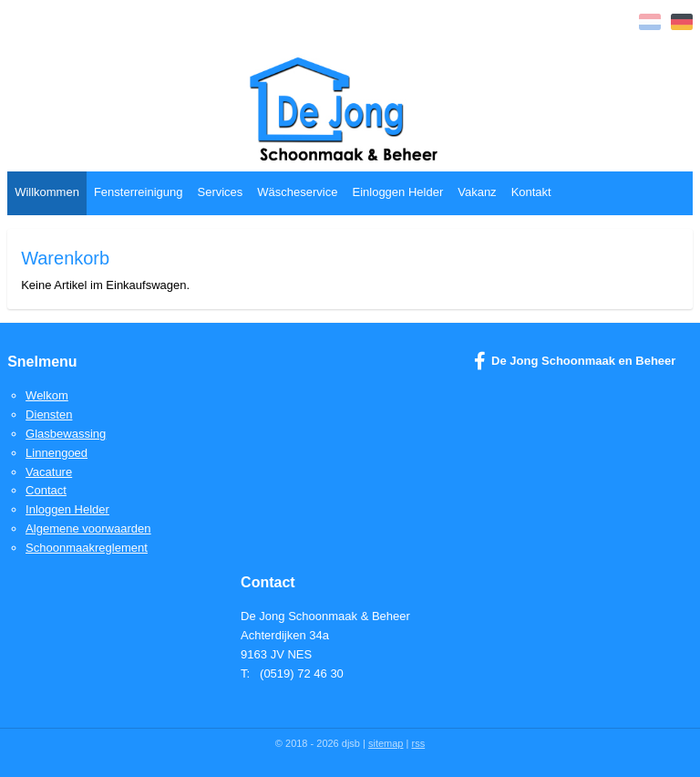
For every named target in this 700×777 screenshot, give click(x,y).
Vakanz (477, 192)
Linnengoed (57, 453)
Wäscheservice (297, 192)
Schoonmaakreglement (87, 548)
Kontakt (531, 192)
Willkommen (47, 192)
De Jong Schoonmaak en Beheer (575, 361)
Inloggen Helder (67, 509)
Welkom (47, 395)
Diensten (49, 414)
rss (418, 743)
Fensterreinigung (139, 192)
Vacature (49, 472)
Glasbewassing (66, 434)
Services (220, 192)
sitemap (386, 743)
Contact (46, 490)
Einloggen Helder (397, 192)
